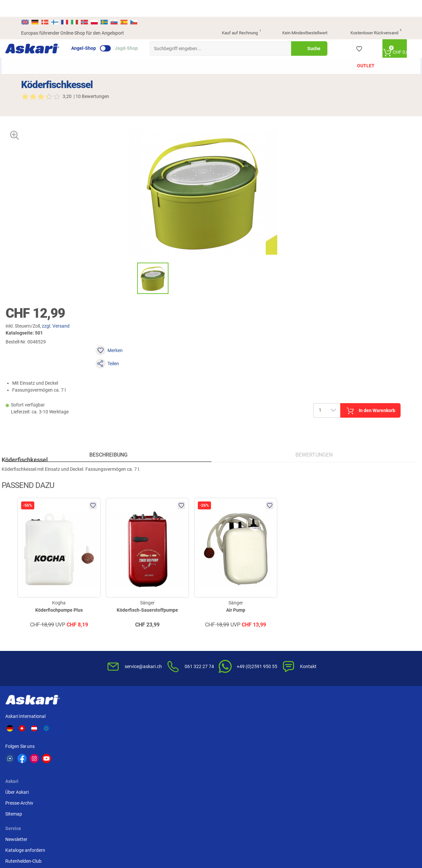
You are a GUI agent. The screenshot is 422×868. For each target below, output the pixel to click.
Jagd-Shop (142, 32)
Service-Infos (228, 655)
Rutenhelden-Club (168, 644)
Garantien (225, 665)
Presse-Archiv (111, 633)
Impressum (291, 679)
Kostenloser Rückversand (371, 16)
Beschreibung (116, 338)
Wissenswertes (230, 633)
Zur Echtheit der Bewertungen (231, 691)
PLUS (389, 52)
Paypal (351, 644)
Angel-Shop (99, 32)
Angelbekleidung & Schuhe (285, 52)
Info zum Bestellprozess (239, 644)
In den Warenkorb (356, 210)
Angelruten (93, 52)
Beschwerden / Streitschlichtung (297, 694)
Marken (332, 52)
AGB (284, 622)
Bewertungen (306, 338)
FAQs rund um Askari (236, 622)
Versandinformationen (75, 834)
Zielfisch (245, 52)
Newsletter (161, 622)
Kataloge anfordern (170, 633)
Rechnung (355, 655)
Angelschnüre (168, 52)
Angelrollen (129, 52)
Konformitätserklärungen (241, 676)
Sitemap (106, 644)
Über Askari (109, 622)
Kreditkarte (356, 633)
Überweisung (358, 622)
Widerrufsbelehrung (300, 633)
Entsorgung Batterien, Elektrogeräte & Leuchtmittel (302, 661)
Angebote (59, 52)
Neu (32, 52)
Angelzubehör (209, 52)
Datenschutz (293, 644)
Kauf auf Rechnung (236, 16)
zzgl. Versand (272, 154)
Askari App (161, 655)
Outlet (361, 52)
